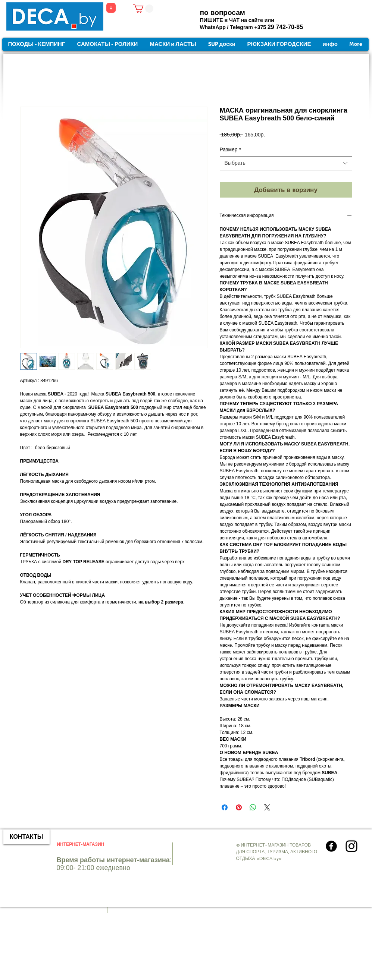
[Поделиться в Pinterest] (239, 807)
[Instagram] (351, 846)
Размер (231, 149)
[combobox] (286, 163)
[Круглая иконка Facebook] (331, 846)
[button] (143, 9)
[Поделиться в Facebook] (225, 807)
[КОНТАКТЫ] (26, 837)
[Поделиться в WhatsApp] (253, 807)
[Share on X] (267, 807)
